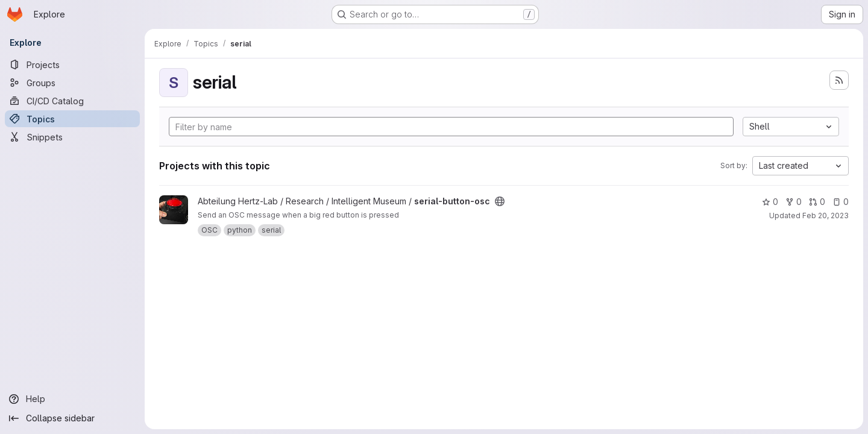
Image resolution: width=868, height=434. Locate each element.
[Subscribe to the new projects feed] (839, 80)
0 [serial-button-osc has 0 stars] (770, 202)
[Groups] (72, 83)
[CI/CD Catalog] (72, 101)
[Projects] (72, 64)
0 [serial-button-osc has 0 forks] (794, 202)
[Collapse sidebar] (72, 418)
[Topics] (72, 119)
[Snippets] (72, 137)
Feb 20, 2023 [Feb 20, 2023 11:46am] (826, 215)
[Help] (72, 399)
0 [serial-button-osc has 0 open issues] (841, 202)
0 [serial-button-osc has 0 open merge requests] (817, 202)
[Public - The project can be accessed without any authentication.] (500, 201)
